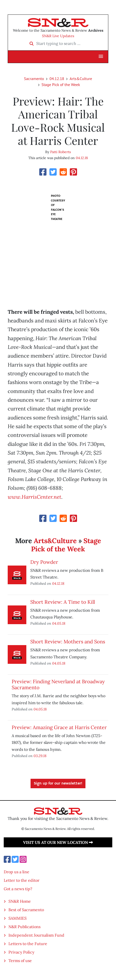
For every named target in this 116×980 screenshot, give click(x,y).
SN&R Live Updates (58, 36)
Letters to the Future (28, 944)
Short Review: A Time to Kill (63, 602)
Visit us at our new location (58, 842)
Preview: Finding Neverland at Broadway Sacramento (58, 684)
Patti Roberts (60, 152)
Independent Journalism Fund (36, 935)
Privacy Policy (21, 952)
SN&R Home (20, 901)
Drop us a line (17, 872)
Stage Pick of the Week (61, 85)
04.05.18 (59, 623)
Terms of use (20, 961)
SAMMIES (18, 918)
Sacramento (34, 79)
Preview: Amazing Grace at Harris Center (59, 727)
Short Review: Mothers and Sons (68, 641)
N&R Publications (24, 927)
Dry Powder (44, 562)
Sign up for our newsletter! (58, 784)
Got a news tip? (18, 889)
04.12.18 (57, 79)
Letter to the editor (22, 880)
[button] (101, 57)
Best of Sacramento (26, 910)
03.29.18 (40, 756)
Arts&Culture (81, 79)
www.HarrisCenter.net (35, 497)
